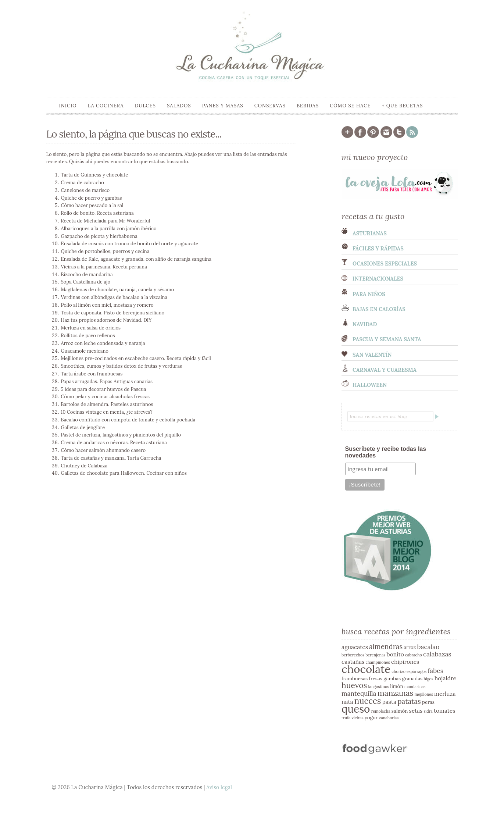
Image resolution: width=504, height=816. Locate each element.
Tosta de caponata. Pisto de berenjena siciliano (113, 313)
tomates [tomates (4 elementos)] (445, 710)
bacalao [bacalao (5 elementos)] (428, 647)
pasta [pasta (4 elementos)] (389, 702)
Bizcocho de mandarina (87, 275)
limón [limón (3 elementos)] (396, 686)
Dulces (145, 106)
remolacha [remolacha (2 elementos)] (381, 711)
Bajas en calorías (379, 309)
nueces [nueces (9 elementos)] (368, 701)
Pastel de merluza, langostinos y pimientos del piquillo (121, 435)
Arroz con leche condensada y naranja (103, 343)
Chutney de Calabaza (84, 466)
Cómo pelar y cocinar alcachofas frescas (106, 397)
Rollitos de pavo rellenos (88, 336)
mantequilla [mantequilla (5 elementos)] (359, 694)
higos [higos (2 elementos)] (428, 679)
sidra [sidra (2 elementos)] (428, 711)
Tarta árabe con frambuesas (92, 374)
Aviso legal (219, 787)
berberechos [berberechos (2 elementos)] (353, 655)
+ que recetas (402, 106)
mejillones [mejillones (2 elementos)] (424, 694)
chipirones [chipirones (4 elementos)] (405, 662)
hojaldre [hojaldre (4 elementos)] (445, 678)
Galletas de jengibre (83, 427)
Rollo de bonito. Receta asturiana (97, 213)
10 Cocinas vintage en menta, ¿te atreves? (107, 412)
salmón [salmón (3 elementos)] (400, 711)
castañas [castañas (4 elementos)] (353, 662)
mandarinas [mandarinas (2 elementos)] (415, 687)
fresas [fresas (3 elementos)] (376, 679)
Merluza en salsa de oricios (91, 328)
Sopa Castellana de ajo (86, 282)
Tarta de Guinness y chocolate (95, 175)
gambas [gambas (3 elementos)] (392, 679)
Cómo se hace (350, 106)
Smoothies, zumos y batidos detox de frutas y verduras (121, 366)
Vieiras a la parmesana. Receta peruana (104, 267)
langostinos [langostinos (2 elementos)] (379, 687)
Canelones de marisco (85, 190)
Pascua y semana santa (387, 339)
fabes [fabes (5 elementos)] (435, 671)
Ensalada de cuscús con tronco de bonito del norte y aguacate (130, 244)
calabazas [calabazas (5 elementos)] (437, 654)
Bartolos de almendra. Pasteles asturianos (107, 404)
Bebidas (308, 106)
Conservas (270, 106)
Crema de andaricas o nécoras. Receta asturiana (114, 443)
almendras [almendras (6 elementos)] (386, 646)
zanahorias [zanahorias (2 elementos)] (389, 718)
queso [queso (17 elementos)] (356, 709)
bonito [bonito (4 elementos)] (395, 654)
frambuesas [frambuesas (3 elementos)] (355, 679)
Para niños (369, 294)
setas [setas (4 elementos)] (416, 710)
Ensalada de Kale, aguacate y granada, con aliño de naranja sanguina (136, 259)
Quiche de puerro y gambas (92, 198)
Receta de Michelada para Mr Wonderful (106, 221)
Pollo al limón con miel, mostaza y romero (107, 305)
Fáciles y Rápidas (378, 249)
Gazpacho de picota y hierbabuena (99, 236)
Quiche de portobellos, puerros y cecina (105, 251)
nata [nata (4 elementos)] (347, 702)
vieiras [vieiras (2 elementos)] (357, 718)
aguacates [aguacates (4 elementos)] (355, 647)
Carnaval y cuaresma (385, 370)
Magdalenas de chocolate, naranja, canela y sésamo (118, 290)
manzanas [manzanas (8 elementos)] (396, 693)
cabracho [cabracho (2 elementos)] (414, 655)
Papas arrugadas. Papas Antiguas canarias (107, 382)
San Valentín (372, 355)
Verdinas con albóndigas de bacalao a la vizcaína (114, 297)
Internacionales (378, 279)
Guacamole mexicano (85, 351)
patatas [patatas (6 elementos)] (409, 701)
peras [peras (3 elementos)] (428, 702)
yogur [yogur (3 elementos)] (371, 718)
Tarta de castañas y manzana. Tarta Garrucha (111, 458)
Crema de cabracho (83, 183)
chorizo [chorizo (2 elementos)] (398, 671)
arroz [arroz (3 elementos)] (410, 647)
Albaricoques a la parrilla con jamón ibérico (109, 229)
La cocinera (106, 106)
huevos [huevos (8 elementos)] (354, 685)
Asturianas (370, 234)
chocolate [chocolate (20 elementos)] (366, 669)
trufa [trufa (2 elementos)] (346, 718)
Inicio (68, 106)
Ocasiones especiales (385, 264)
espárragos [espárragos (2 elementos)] (417, 671)
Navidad (365, 324)
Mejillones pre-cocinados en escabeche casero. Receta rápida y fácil (136, 358)
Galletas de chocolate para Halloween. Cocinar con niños (124, 473)
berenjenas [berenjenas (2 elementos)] (375, 655)
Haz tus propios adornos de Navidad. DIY (106, 320)
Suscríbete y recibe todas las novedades (386, 452)
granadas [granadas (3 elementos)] (412, 679)
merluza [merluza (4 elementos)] (445, 694)
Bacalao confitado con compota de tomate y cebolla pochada (128, 420)
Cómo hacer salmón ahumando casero (103, 450)
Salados (179, 106)
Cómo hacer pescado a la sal (92, 205)
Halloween (370, 385)
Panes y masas (223, 106)
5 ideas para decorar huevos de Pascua (104, 389)
